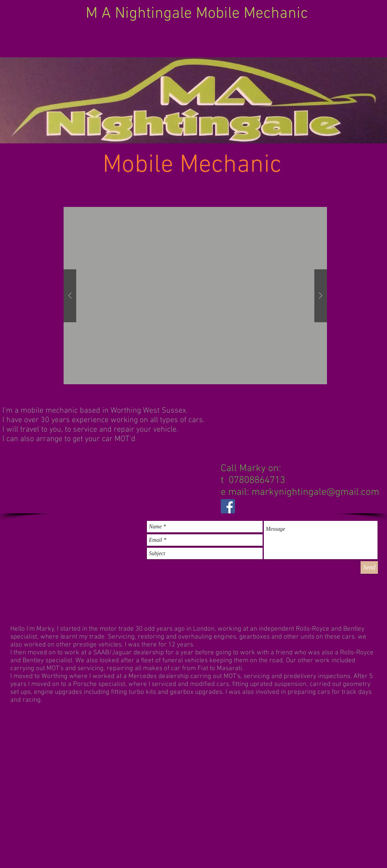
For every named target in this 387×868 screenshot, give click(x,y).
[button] (195, 296)
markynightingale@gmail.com (315, 492)
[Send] (369, 567)
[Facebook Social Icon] (228, 506)
